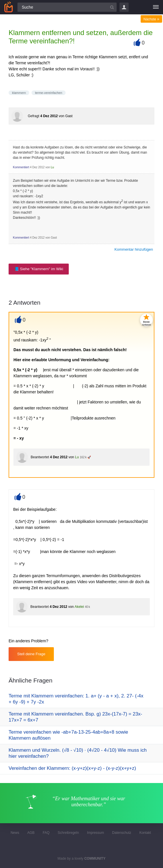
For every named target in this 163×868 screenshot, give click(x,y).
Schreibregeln (68, 833)
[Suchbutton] (112, 7)
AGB (31, 833)
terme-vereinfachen (49, 93)
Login (124, 7)
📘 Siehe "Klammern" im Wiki (39, 269)
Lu (52, 167)
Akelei (79, 607)
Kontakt (145, 833)
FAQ (46, 833)
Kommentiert (21, 167)
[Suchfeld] (67, 7)
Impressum (96, 833)
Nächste (151, 19)
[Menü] (156, 7)
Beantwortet (40, 457)
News (15, 833)
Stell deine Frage (31, 654)
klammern (19, 93)
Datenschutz (122, 833)
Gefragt (34, 116)
